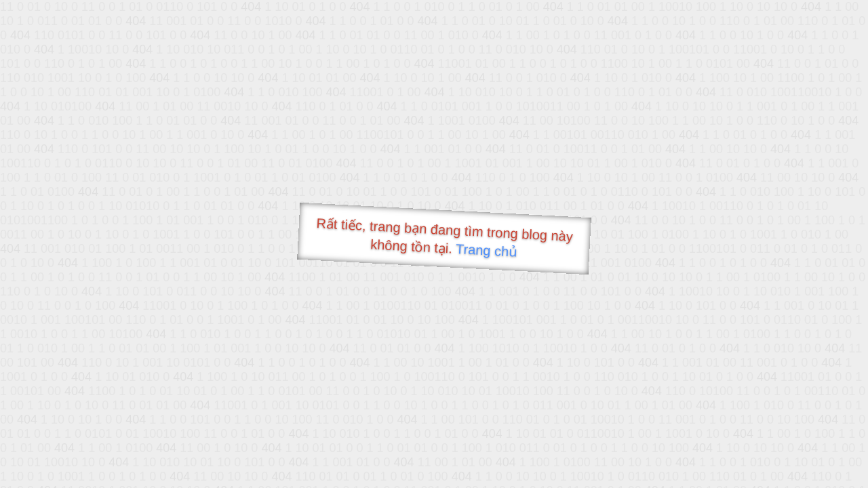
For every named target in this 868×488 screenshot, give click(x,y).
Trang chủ (487, 250)
